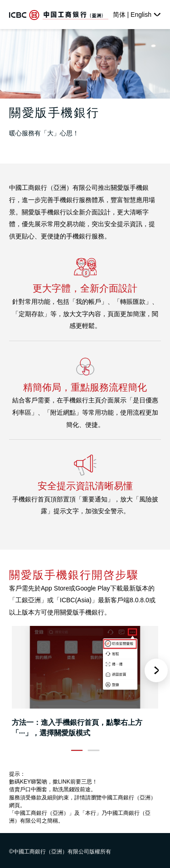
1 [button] (77, 751)
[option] (85, 684)
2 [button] (94, 751)
